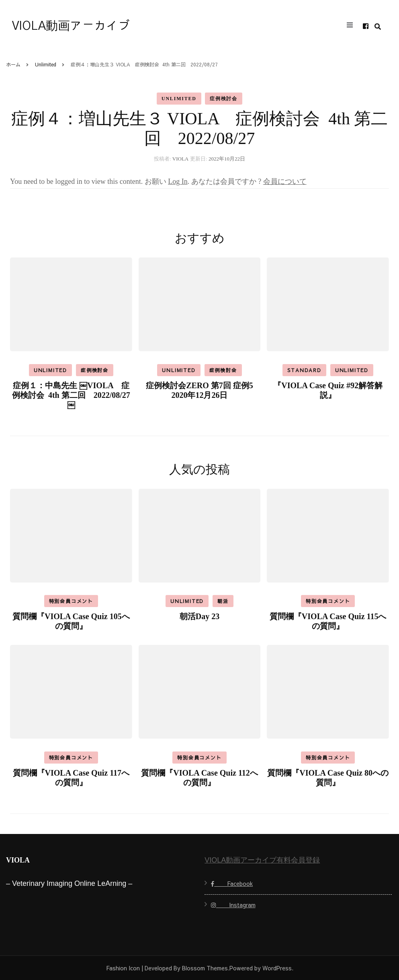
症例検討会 (224, 99)
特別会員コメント (71, 601)
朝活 (223, 601)
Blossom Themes (205, 968)
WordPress (277, 968)
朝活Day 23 (199, 616)
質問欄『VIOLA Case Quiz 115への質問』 (328, 621)
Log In (178, 181)
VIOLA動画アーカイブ (71, 26)
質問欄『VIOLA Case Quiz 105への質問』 (71, 621)
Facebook (232, 883)
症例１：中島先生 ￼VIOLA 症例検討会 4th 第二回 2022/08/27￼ (71, 395)
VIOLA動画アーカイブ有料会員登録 (262, 860)
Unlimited (179, 99)
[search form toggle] (378, 27)
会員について (285, 181)
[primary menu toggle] (352, 26)
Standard (304, 370)
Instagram (233, 905)
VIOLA (180, 159)
